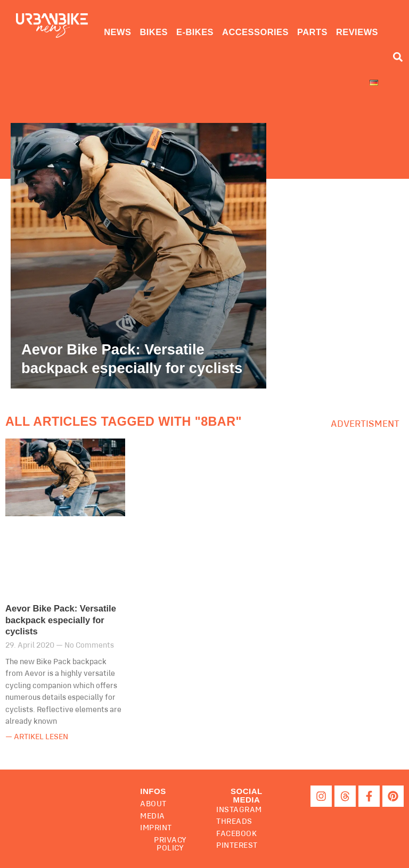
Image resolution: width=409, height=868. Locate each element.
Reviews (357, 32)
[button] (246, 795)
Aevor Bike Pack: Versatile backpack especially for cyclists (61, 620)
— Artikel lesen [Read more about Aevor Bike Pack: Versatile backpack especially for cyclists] (37, 737)
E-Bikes (195, 32)
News (117, 32)
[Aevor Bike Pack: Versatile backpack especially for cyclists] (138, 256)
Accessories (255, 32)
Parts (312, 32)
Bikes (154, 32)
